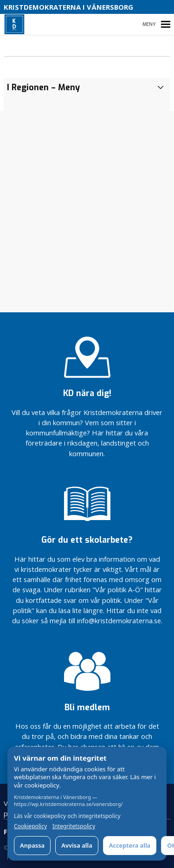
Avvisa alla (77, 845)
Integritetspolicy (74, 826)
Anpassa (32, 845)
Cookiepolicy (30, 826)
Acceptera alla (130, 845)
